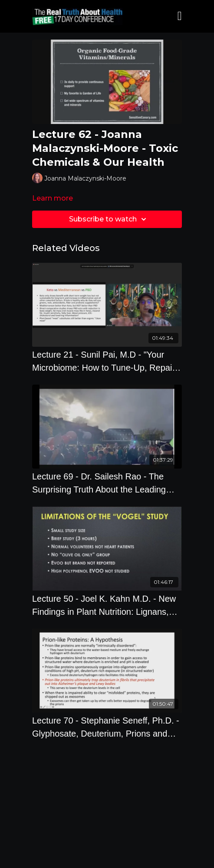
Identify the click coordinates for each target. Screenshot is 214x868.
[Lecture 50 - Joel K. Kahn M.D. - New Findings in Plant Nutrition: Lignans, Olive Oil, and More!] (107, 605)
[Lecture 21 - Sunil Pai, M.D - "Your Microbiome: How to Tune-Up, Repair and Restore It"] (107, 361)
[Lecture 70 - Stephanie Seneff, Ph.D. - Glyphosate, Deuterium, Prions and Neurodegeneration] (107, 727)
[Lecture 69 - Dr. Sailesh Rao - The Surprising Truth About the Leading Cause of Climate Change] (107, 483)
